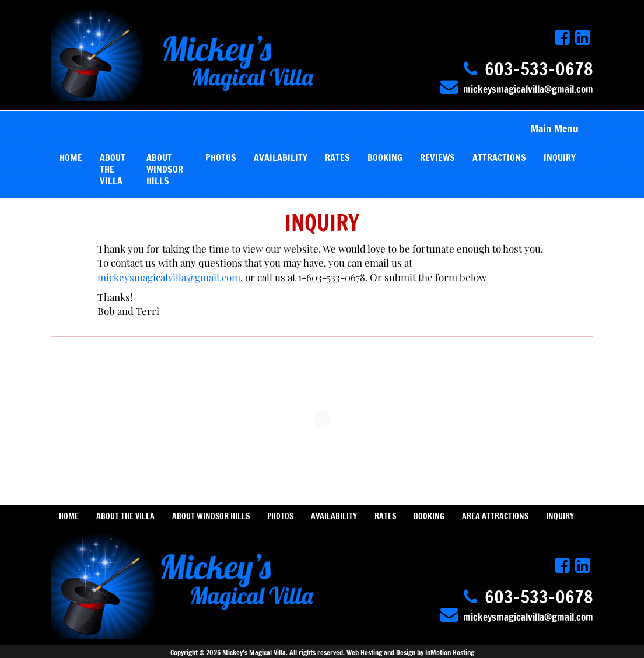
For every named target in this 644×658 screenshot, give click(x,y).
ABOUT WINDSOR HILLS (165, 169)
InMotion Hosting (450, 652)
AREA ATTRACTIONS (495, 516)
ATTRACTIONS (499, 157)
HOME (71, 157)
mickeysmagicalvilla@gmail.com (528, 89)
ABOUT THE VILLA (113, 169)
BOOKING (385, 157)
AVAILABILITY (281, 157)
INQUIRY (560, 157)
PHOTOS (221, 157)
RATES (337, 157)
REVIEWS (437, 157)
